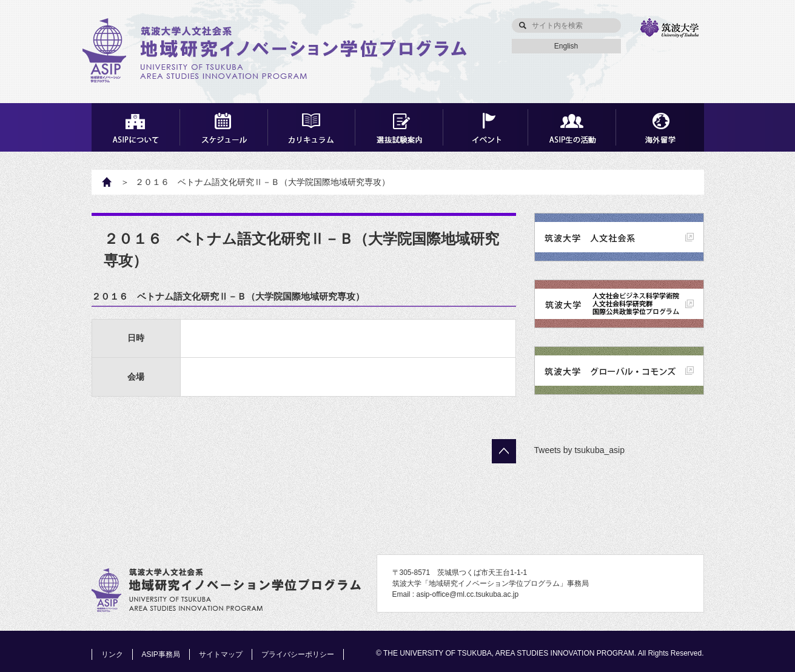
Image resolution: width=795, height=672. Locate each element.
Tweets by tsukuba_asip (579, 450)
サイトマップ (221, 654)
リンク (112, 654)
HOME (113, 182)
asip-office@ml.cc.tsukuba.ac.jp (468, 594)
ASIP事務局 (161, 654)
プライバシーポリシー (298, 654)
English (566, 46)
